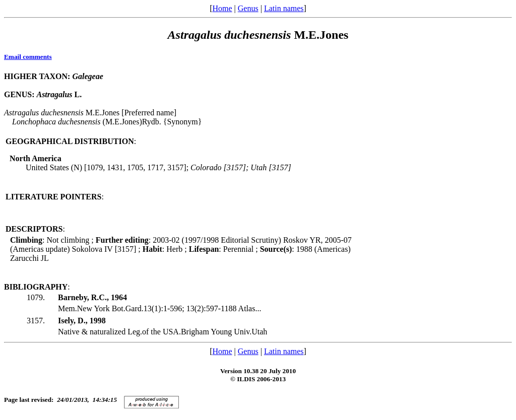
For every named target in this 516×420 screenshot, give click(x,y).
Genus (248, 8)
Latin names (284, 8)
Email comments (28, 57)
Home (222, 8)
